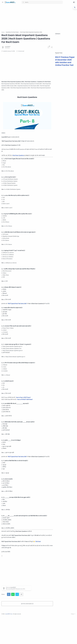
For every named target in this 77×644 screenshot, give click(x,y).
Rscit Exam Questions (38, 161)
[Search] (42, 2)
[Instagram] (7, 641)
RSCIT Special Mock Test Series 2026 (37, 317)
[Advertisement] (37, 17)
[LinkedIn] (14, 641)
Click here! (27, 569)
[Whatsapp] (3, 641)
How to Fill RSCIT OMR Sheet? (45, 417)
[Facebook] (5, 641)
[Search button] (23, 2)
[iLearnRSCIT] (28, 54)
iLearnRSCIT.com (29, 642)
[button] (74, 2)
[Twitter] (9, 641)
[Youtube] (12, 641)
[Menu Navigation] (3, 2)
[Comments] (48, 54)
